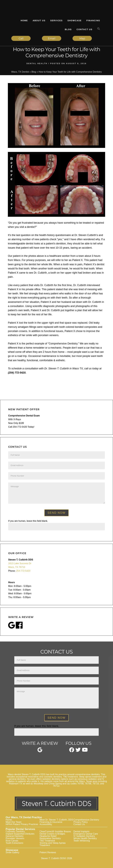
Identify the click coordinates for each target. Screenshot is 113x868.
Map (82, 38)
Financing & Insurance (51, 822)
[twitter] (78, 751)
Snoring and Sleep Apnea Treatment (53, 844)
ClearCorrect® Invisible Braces (55, 831)
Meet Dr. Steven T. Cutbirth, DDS (56, 820)
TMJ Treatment (47, 841)
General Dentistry (15, 836)
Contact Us (79, 824)
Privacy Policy (81, 822)
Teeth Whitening (82, 841)
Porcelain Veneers (15, 838)
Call (21, 38)
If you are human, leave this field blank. (28, 521)
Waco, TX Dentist (20, 72)
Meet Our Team (14, 822)
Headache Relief (48, 836)
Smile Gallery (13, 852)
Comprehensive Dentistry (86, 820)
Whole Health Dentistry (85, 838)
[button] (99, 29)
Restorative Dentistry (50, 838)
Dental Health (37, 63)
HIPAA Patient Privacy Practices (22, 824)
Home (9, 820)
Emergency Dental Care (86, 834)
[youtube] (85, 751)
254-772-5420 (23, 571)
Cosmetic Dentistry (15, 831)
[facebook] (72, 751)
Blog (34, 72)
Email (52, 38)
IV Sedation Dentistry (84, 836)
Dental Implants (81, 831)
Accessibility (46, 824)
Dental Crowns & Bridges (52, 834)
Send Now (57, 513)
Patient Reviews (48, 852)
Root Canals (12, 841)
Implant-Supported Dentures (20, 834)
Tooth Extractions (15, 843)
